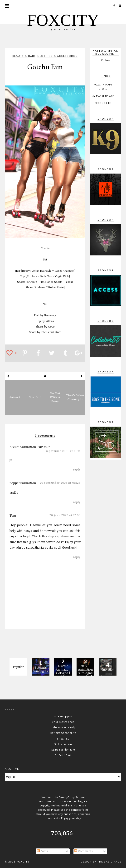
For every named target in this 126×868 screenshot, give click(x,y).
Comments (84, 851)
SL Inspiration (63, 744)
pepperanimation (23, 483)
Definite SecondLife (63, 733)
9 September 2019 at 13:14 (62, 451)
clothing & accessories (57, 56)
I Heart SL (63, 739)
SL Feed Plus (63, 755)
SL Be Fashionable (63, 750)
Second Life (103, 103)
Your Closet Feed (63, 722)
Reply (77, 469)
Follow (106, 60)
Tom (13, 515)
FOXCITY (63, 20)
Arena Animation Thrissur (30, 447)
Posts (42, 851)
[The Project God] (63, 728)
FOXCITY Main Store (103, 87)
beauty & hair (24, 56)
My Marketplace (103, 96)
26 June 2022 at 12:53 (65, 515)
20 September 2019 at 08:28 (60, 483)
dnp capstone (58, 536)
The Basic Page (109, 862)
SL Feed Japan (63, 717)
